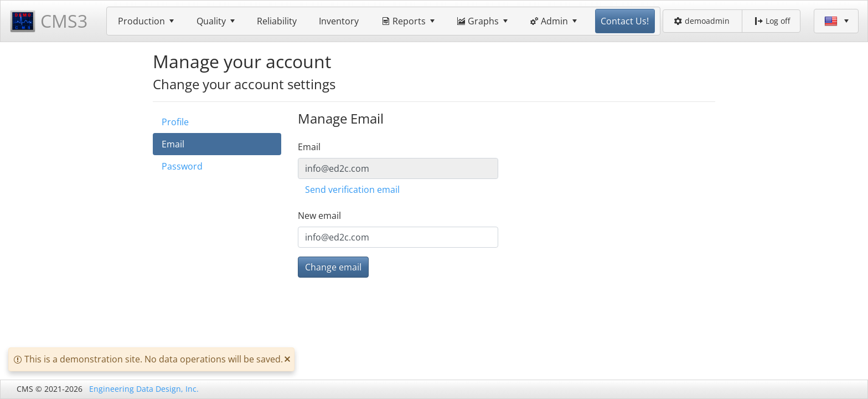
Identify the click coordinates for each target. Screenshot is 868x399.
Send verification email (352, 190)
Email (173, 144)
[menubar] (383, 21)
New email (319, 216)
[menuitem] (146, 21)
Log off (772, 21)
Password (182, 166)
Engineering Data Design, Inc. (144, 389)
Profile (175, 122)
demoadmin (702, 21)
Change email (333, 267)
